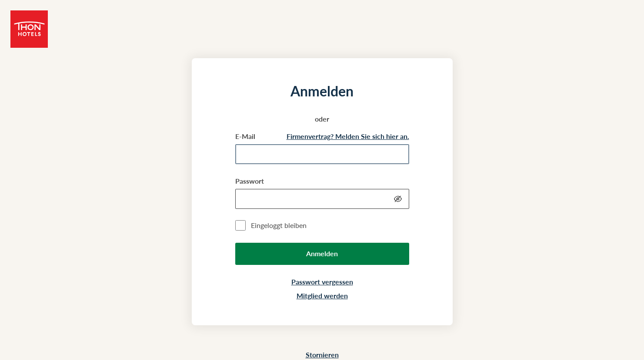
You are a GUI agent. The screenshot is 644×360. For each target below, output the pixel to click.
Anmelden (322, 253)
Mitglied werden (322, 296)
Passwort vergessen (322, 282)
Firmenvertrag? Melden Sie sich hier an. (348, 136)
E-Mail (245, 136)
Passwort (250, 181)
